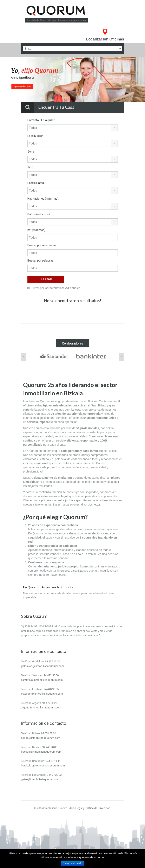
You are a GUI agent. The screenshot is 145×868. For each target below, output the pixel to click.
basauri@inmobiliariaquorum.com (41, 752)
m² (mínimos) (36, 230)
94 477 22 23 (50, 703)
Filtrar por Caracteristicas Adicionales (54, 288)
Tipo (30, 167)
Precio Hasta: (36, 183)
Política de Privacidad (98, 808)
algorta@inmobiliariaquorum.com (41, 708)
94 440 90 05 (51, 689)
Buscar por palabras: (41, 261)
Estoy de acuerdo (72, 863)
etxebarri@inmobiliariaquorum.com (42, 694)
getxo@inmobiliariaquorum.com (40, 779)
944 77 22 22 (54, 775)
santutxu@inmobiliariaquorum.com (42, 680)
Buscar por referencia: (42, 245)
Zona (31, 152)
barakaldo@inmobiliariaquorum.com (43, 766)
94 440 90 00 (50, 747)
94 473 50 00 (51, 675)
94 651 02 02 (48, 733)
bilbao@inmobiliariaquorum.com (41, 738)
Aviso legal (76, 808)
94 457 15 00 (52, 661)
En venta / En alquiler (41, 120)
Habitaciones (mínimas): (43, 199)
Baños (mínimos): (39, 214)
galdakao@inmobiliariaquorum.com (42, 666)
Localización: (36, 136)
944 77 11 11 (53, 761)
